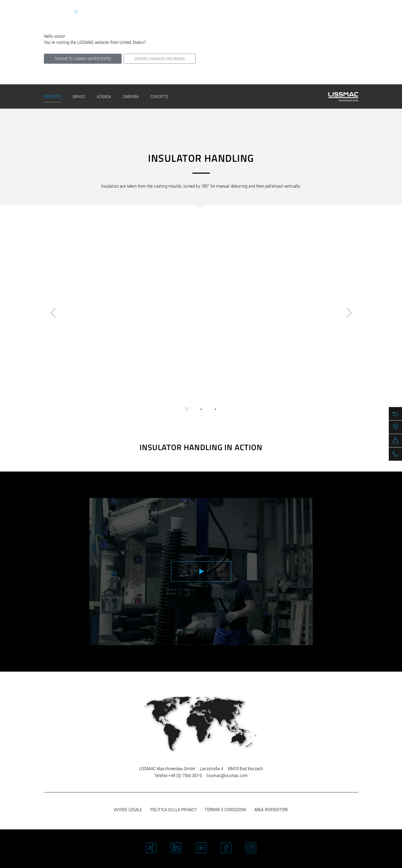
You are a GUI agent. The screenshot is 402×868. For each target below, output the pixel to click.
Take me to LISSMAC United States (83, 59)
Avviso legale (128, 810)
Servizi (79, 97)
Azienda (104, 97)
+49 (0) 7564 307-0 (185, 775)
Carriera (131, 97)
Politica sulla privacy (174, 810)
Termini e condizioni (225, 810)
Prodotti (52, 97)
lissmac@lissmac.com (227, 775)
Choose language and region (160, 59)
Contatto (159, 97)
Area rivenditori (271, 810)
